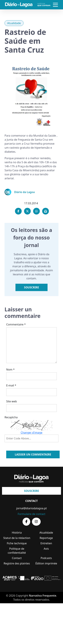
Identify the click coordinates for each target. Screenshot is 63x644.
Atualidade (14, 23)
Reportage (46, 538)
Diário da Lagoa (25, 192)
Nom (10, 370)
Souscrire (32, 287)
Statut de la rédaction (17, 538)
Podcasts (46, 558)
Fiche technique (17, 543)
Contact (17, 558)
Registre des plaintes (17, 563)
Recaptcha (11, 417)
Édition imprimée (46, 563)
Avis (46, 549)
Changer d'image (32, 433)
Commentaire (16, 324)
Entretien (46, 543)
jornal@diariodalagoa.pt (32, 508)
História (17, 533)
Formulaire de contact (32, 514)
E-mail (11, 385)
